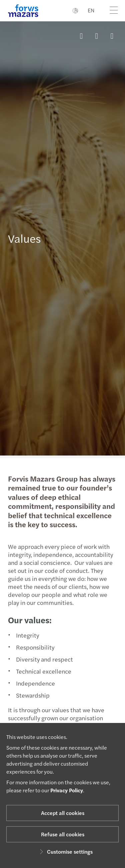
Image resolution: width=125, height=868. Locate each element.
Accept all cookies (63, 813)
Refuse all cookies (63, 834)
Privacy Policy (67, 790)
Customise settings (65, 851)
